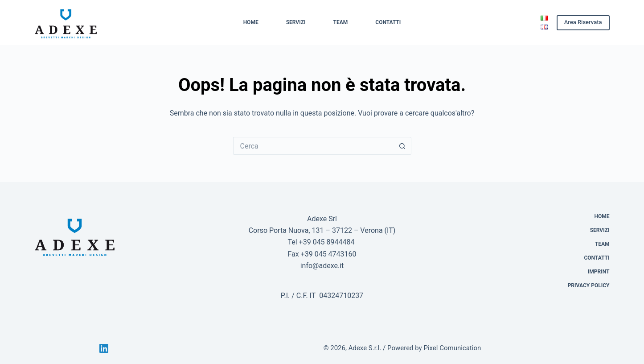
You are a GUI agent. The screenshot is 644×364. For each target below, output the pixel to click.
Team (341, 22)
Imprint (599, 272)
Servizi (296, 22)
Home (251, 22)
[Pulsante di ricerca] (402, 146)
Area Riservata (583, 22)
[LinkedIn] (104, 348)
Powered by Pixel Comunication (434, 348)
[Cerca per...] (313, 146)
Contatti (388, 22)
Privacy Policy (589, 285)
